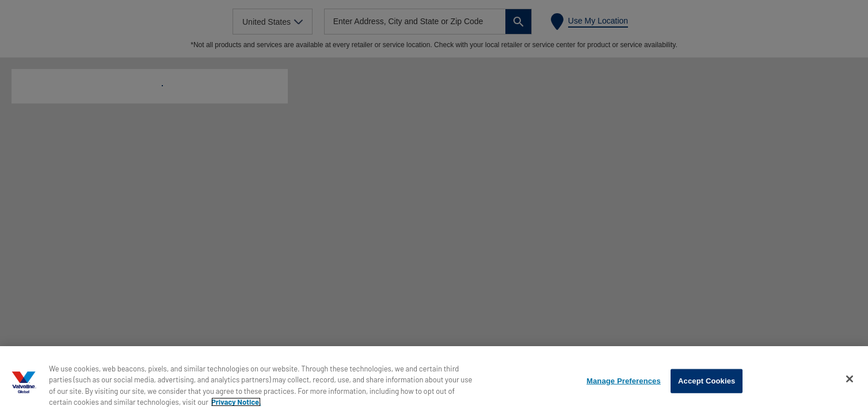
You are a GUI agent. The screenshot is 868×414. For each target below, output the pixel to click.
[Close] (850, 379)
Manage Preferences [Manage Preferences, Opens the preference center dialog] (624, 381)
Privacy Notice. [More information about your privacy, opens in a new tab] (236, 402)
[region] (434, 380)
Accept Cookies (707, 381)
